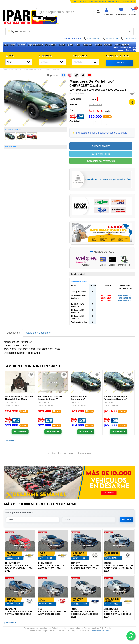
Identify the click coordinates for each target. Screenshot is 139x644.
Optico (70, 45)
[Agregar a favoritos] (132, 94)
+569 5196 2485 (125, 298)
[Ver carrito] (133, 12)
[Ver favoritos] (121, 12)
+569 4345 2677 (125, 301)
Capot (62, 45)
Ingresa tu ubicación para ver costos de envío (102, 133)
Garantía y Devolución (107, 1)
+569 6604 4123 (125, 295)
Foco (78, 45)
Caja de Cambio (35, 45)
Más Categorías (122, 45)
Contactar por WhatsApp (101, 161)
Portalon (108, 45)
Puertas (98, 45)
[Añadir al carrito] (20, 432)
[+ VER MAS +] (10, 441)
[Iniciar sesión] (106, 12)
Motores (22, 45)
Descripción (13, 333)
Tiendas (84, 1)
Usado (93, 99)
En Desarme (10, 45)
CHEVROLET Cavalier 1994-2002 (24, 70)
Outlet (92, 1)
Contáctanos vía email (100, 631)
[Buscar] (98, 12)
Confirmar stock (101, 154)
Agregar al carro (101, 146)
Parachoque (51, 45)
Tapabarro (87, 45)
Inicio (76, 1)
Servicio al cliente (128, 1)
